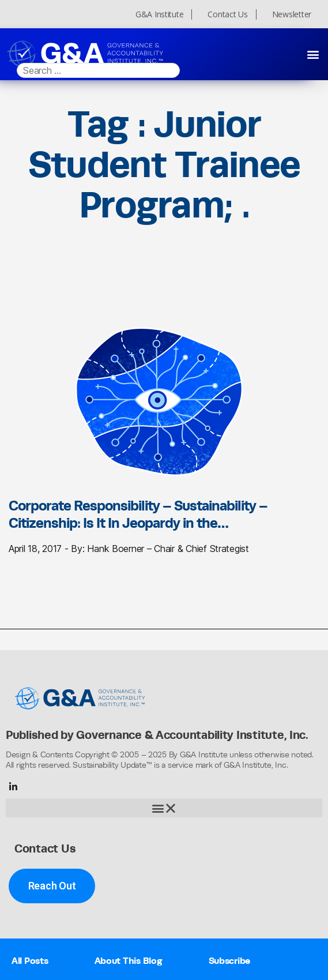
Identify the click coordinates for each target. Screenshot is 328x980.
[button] (313, 54)
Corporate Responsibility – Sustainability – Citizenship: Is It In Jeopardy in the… (138, 514)
